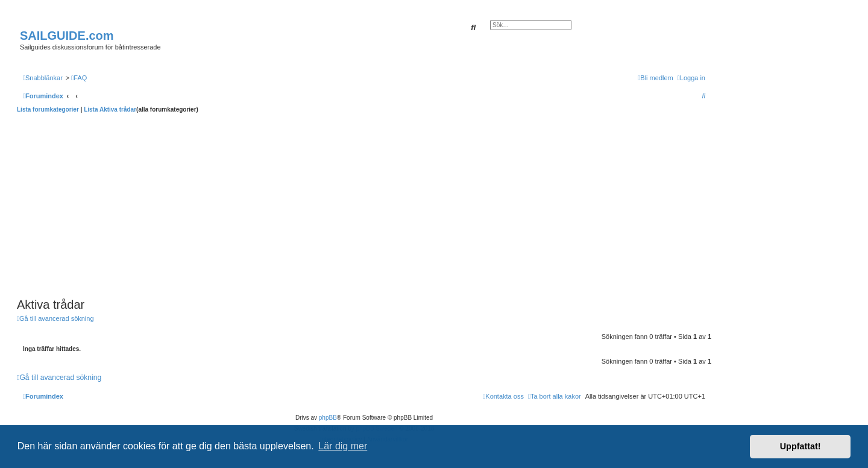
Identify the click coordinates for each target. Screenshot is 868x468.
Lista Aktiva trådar (110, 109)
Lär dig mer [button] (343, 446)
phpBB (328, 418)
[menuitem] (79, 78)
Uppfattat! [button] (800, 446)
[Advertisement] (364, 204)
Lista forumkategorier (48, 109)
